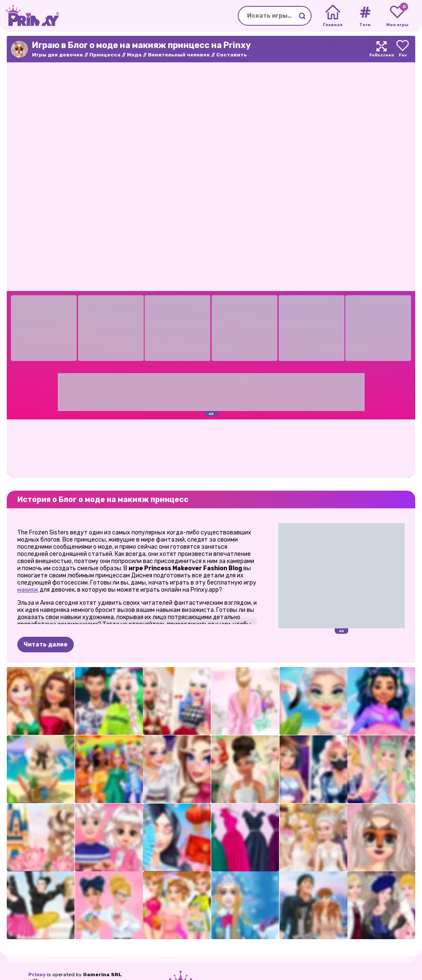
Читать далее (46, 645)
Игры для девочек (58, 55)
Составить (232, 55)
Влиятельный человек (179, 55)
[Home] (333, 16)
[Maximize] (382, 49)
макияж (28, 590)
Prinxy (37, 975)
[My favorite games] (397, 16)
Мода (134, 55)
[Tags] (365, 16)
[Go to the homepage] (30, 16)
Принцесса (105, 55)
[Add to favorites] (403, 49)
